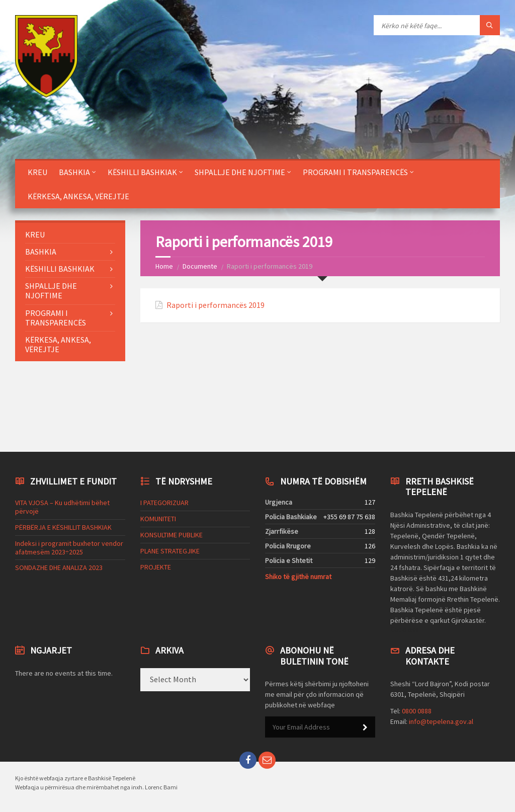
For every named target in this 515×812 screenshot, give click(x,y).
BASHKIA (74, 172)
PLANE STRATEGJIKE (170, 551)
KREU (37, 172)
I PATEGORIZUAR (164, 503)
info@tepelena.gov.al (441, 721)
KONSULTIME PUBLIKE (171, 535)
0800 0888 (417, 711)
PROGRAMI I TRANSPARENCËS (355, 172)
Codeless (405, 629)
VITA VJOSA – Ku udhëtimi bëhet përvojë (62, 507)
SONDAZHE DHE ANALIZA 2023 (59, 567)
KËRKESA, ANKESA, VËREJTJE (78, 196)
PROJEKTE (156, 567)
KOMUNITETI (158, 519)
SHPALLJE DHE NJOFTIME (240, 172)
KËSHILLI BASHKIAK (142, 172)
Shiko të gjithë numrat (298, 577)
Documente (200, 266)
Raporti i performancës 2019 (216, 305)
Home (164, 266)
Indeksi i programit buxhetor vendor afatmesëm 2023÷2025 (69, 548)
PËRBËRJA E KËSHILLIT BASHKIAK (63, 527)
